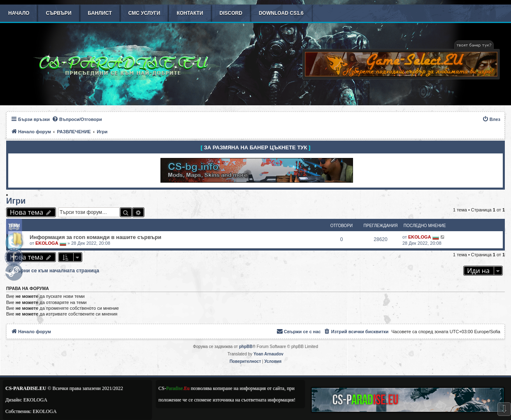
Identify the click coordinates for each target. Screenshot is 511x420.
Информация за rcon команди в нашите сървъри (95, 237)
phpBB (246, 347)
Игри (16, 201)
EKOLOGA (47, 243)
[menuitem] (77, 119)
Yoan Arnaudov (268, 354)
